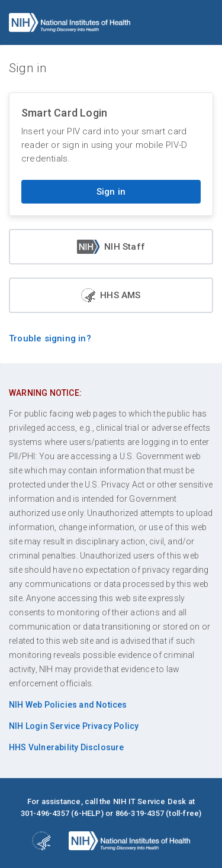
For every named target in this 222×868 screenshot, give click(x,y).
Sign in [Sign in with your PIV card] (111, 192)
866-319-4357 (140, 813)
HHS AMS (111, 295)
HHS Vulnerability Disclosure (67, 747)
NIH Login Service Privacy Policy (74, 726)
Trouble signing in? (50, 338)
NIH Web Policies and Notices (68, 705)
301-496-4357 (45, 813)
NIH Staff (111, 247)
